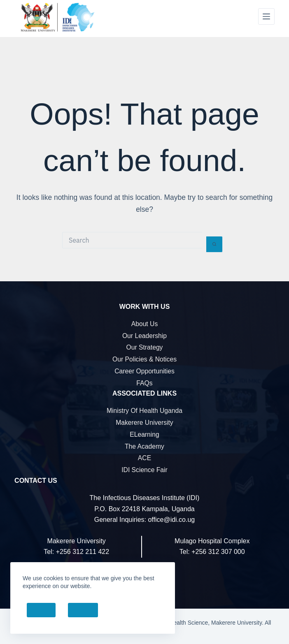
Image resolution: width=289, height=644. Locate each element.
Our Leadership (144, 336)
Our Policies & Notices (144, 359)
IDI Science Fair (144, 470)
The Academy (144, 446)
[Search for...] (132, 240)
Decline (83, 610)
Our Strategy (145, 347)
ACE (144, 458)
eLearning (144, 434)
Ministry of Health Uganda (144, 411)
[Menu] (266, 16)
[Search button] (214, 244)
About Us (145, 324)
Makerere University (144, 423)
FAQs (144, 383)
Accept (41, 610)
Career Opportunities (144, 371)
